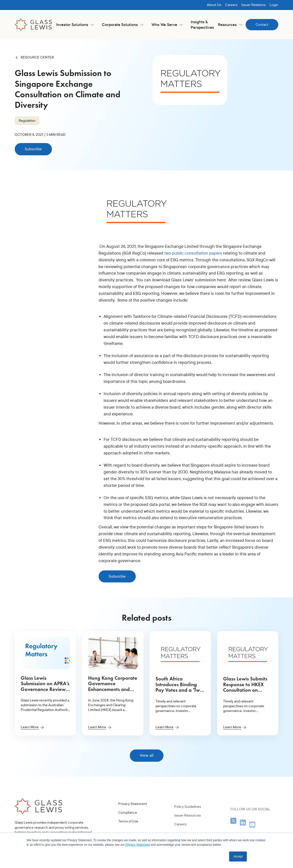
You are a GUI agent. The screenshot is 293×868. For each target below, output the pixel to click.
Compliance (128, 824)
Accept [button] (238, 856)
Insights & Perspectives (202, 25)
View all (147, 755)
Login (274, 5)
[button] (75, 25)
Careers (231, 5)
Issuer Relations (253, 5)
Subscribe (33, 149)
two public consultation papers (193, 253)
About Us (214, 5)
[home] (33, 25)
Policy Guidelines (188, 824)
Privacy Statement (133, 815)
